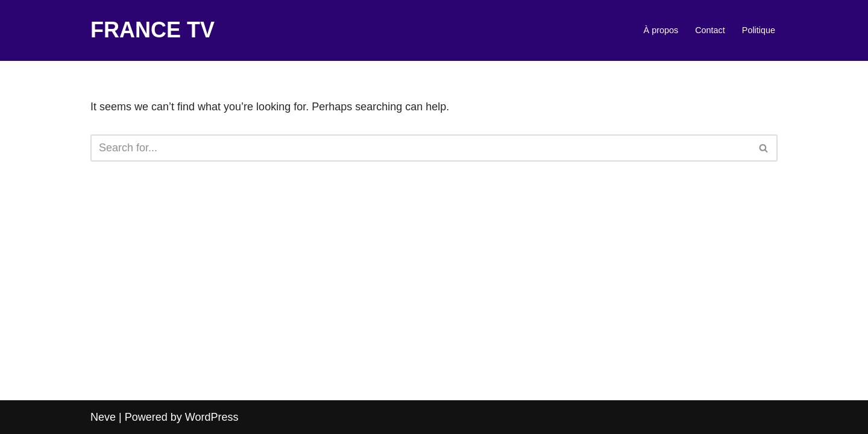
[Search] (420, 148)
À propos (661, 30)
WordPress (212, 417)
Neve (103, 417)
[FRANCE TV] (153, 30)
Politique (759, 30)
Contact (710, 30)
